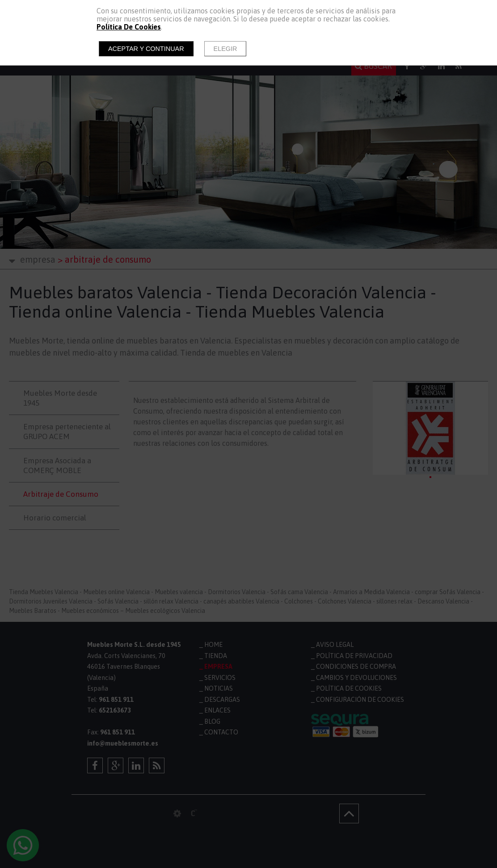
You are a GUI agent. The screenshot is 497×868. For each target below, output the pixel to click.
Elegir (225, 49)
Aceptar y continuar (146, 49)
